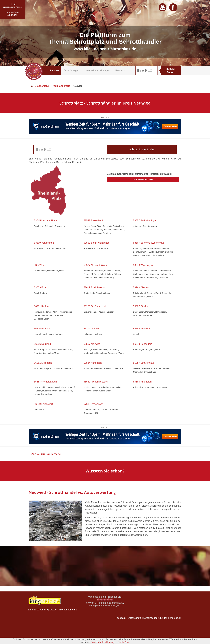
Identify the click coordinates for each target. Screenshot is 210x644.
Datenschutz (135, 618)
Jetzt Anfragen (72, 70)
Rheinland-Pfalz (61, 86)
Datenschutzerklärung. (103, 642)
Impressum (175, 618)
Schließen (123, 642)
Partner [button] (120, 70)
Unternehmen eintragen (97, 70)
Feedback (121, 618)
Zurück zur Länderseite (46, 454)
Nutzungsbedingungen (155, 618)
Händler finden (171, 71)
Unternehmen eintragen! (143, 179)
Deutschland (40, 86)
